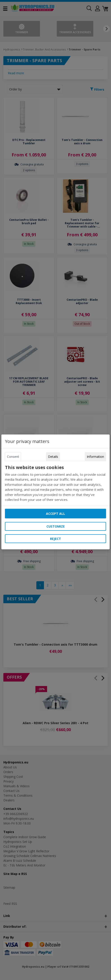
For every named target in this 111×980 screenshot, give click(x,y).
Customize (56, 526)
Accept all (55, 514)
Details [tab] (53, 457)
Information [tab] (95, 457)
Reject (55, 539)
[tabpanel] (55, 483)
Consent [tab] (13, 457)
